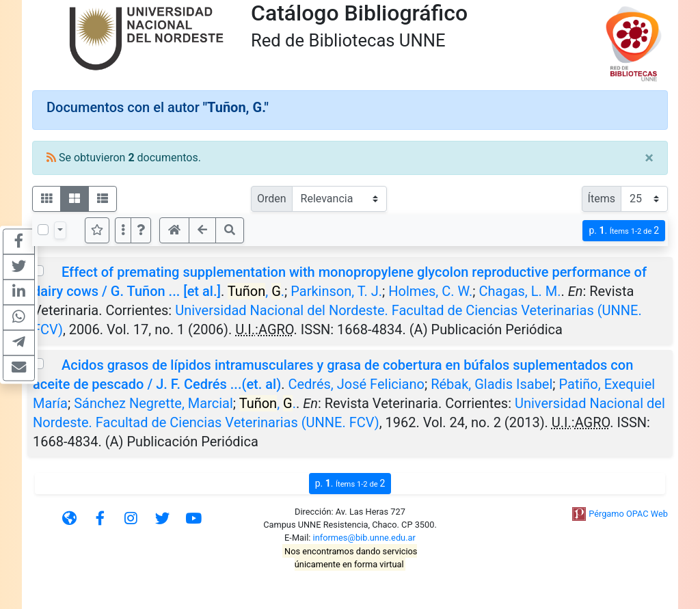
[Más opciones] (123, 230)
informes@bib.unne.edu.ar (364, 538)
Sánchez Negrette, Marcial (153, 403)
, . (256, 291)
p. (624, 231)
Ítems (602, 199)
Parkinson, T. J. (336, 291)
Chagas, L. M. (520, 291)
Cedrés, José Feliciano (356, 384)
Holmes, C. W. (430, 291)
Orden (272, 199)
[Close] (649, 158)
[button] (141, 230)
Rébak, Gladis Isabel (492, 384)
